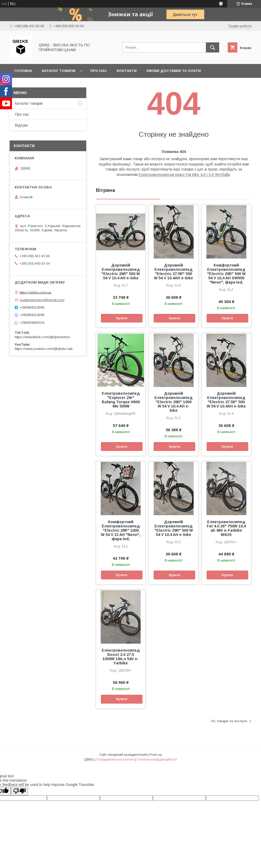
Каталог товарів (59, 71)
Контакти (127, 71)
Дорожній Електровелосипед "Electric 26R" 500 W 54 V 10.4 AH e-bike (121, 272)
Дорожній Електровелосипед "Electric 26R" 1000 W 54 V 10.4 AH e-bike (174, 402)
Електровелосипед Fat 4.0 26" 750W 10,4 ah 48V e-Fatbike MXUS (226, 528)
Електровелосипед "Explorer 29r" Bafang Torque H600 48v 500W (121, 400)
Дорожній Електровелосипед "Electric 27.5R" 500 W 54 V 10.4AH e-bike (174, 272)
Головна (23, 71)
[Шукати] (213, 47)
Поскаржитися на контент (115, 760)
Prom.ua (156, 755)
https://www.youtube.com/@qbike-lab (44, 349)
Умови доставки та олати (174, 71)
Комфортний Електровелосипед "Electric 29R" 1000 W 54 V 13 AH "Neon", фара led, (121, 530)
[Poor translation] (19, 791)
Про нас (99, 71)
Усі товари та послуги (229, 721)
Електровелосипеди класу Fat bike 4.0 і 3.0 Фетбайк (184, 175)
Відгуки (21, 125)
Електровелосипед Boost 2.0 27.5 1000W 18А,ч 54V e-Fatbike (121, 657)
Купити (122, 318)
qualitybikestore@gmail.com (42, 300)
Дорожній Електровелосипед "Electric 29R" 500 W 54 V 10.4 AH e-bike (174, 528)
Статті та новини (33, 85)
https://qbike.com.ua (35, 292)
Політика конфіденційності (157, 760)
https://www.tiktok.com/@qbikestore (42, 337)
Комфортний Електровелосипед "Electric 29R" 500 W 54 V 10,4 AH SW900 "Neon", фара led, (226, 274)
